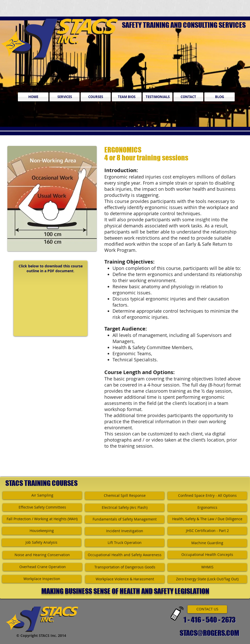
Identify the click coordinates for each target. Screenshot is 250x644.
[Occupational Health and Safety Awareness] (125, 555)
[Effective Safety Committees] (42, 507)
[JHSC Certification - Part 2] (207, 531)
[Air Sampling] (42, 495)
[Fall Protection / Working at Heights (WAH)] (42, 519)
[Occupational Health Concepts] (207, 555)
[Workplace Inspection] (42, 579)
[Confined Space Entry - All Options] (207, 496)
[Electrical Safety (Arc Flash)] (125, 508)
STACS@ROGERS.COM (210, 633)
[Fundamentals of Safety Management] (125, 519)
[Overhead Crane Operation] (42, 567)
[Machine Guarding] (207, 543)
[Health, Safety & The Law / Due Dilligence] (207, 519)
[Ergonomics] (207, 508)
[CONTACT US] (207, 609)
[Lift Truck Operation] (125, 543)
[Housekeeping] (42, 531)
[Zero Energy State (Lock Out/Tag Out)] (207, 579)
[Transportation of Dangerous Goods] (125, 567)
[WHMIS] (207, 567)
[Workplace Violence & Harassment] (125, 579)
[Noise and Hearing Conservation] (42, 555)
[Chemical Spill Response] (125, 496)
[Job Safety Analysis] (41, 543)
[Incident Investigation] (125, 531)
